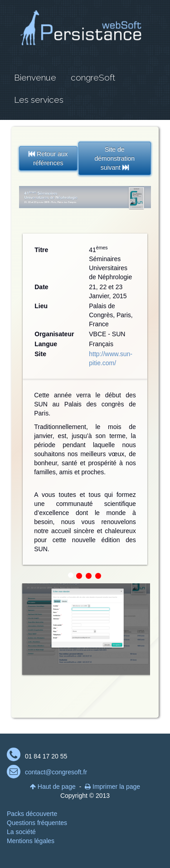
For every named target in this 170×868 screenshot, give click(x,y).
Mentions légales (31, 841)
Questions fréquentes (37, 823)
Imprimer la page (112, 787)
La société (21, 832)
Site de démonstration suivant (114, 158)
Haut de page (53, 787)
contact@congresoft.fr (56, 772)
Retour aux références (48, 158)
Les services (39, 100)
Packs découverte (32, 814)
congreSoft (93, 77)
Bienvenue (35, 77)
